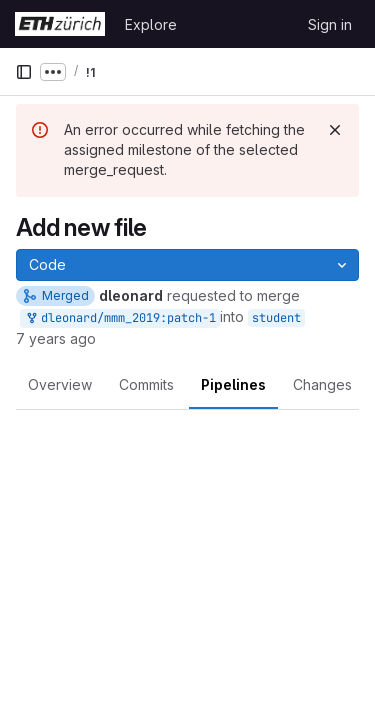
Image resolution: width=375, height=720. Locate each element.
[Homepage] (60, 24)
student (276, 318)
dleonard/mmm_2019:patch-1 (120, 318)
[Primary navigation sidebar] (24, 72)
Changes (322, 384)
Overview (60, 384)
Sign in (330, 24)
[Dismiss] (335, 130)
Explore (151, 24)
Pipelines (233, 384)
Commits (146, 384)
